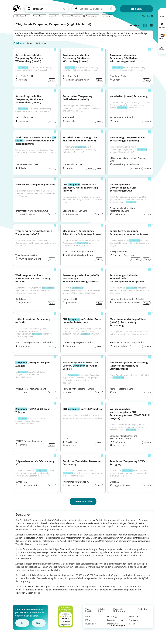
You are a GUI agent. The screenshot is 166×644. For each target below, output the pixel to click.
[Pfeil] (29, 16)
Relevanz (20, 45)
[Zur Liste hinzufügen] (55, 51)
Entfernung (41, 45)
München (134, 619)
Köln (88, 623)
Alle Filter (147, 16)
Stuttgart (134, 623)
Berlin (88, 619)
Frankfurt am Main (116, 623)
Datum (30, 45)
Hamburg (112, 619)
